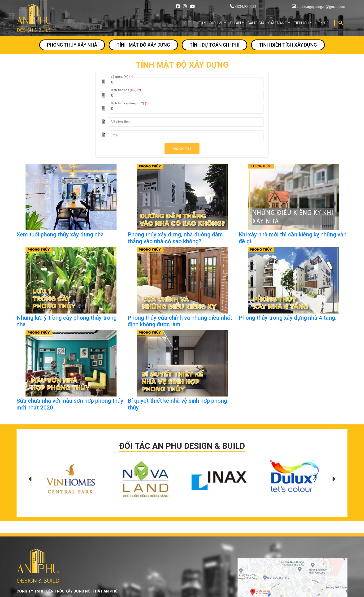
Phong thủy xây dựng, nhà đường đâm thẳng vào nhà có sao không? (175, 238)
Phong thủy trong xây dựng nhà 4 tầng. (288, 318)
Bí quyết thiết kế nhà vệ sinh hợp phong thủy (177, 404)
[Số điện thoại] (186, 122)
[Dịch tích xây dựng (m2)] (186, 109)
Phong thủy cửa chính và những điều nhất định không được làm (180, 321)
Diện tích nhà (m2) (126, 90)
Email (115, 135)
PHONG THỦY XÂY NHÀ (72, 45)
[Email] (186, 135)
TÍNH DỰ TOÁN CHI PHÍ (214, 45)
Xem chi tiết (182, 149)
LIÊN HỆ (322, 23)
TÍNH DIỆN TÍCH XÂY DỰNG (288, 45)
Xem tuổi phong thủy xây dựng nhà (60, 234)
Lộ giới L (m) (122, 77)
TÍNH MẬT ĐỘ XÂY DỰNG (143, 45)
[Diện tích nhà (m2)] (186, 96)
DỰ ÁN (235, 23)
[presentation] (30, 479)
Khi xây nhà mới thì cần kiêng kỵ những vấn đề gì (293, 238)
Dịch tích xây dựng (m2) (130, 103)
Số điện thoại (121, 122)
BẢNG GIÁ (256, 23)
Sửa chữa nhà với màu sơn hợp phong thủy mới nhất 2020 (70, 404)
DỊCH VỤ (216, 23)
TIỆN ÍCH (301, 23)
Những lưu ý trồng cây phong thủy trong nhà (67, 321)
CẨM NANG (278, 23)
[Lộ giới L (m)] (186, 82)
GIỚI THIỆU (193, 23)
